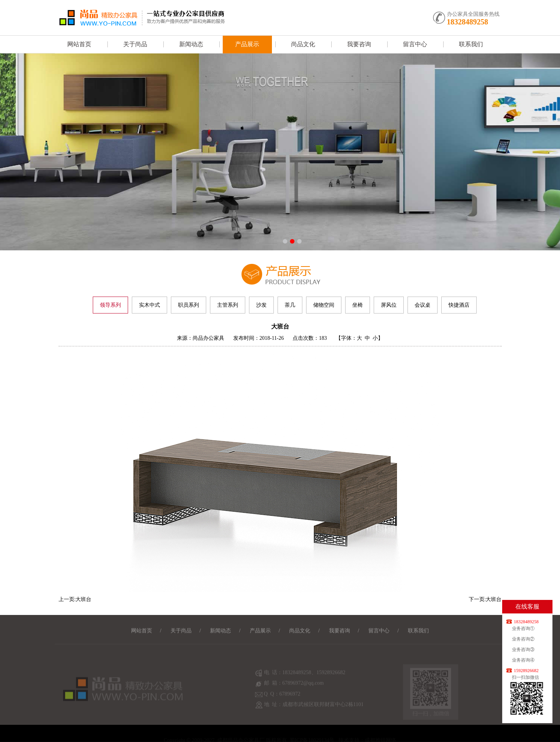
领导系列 (110, 305)
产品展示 (247, 44)
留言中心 (415, 44)
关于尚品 (135, 44)
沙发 (261, 305)
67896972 (290, 699)
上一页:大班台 (75, 599)
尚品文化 (303, 44)
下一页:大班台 (485, 599)
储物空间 (324, 305)
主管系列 (228, 305)
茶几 (290, 305)
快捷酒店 (459, 305)
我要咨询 (359, 44)
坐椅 (358, 305)
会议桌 (423, 305)
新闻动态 (191, 44)
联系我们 (471, 44)
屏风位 (389, 305)
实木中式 (149, 305)
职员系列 (189, 305)
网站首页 (79, 44)
